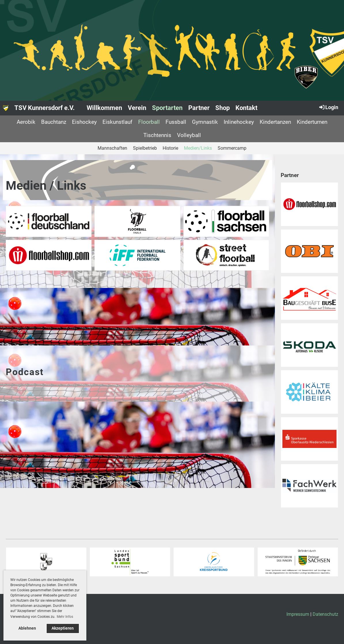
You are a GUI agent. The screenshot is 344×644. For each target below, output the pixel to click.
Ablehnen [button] (27, 628)
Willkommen (104, 108)
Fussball (176, 122)
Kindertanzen (275, 122)
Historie (170, 148)
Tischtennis (157, 135)
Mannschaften (112, 148)
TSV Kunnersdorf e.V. (44, 108)
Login (328, 107)
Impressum (298, 614)
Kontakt (246, 108)
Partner (199, 108)
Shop (223, 108)
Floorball (149, 122)
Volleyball (189, 135)
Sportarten (167, 108)
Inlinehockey (239, 122)
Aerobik (26, 122)
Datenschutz (325, 614)
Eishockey (84, 122)
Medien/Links (198, 148)
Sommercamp (232, 148)
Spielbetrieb (145, 148)
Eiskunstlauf (117, 122)
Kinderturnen (312, 122)
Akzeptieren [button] (63, 628)
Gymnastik (205, 122)
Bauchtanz (54, 122)
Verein (137, 108)
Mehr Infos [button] (65, 617)
